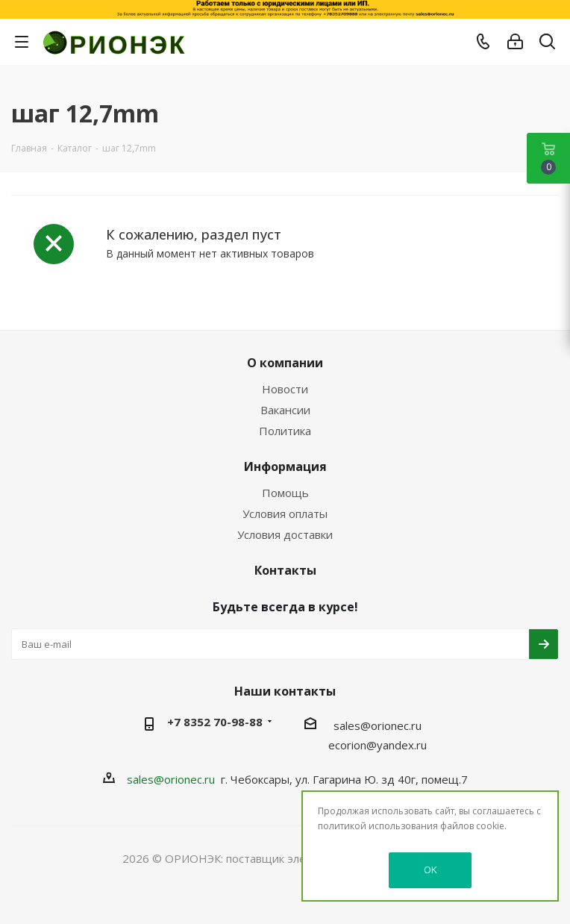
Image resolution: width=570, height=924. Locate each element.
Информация (285, 466)
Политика (285, 431)
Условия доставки (285, 534)
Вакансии (285, 410)
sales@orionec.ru (378, 725)
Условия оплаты (285, 513)
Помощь (285, 493)
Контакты (285, 570)
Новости (285, 389)
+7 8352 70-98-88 (215, 722)
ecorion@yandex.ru (378, 745)
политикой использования (378, 826)
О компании (285, 363)
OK (430, 870)
